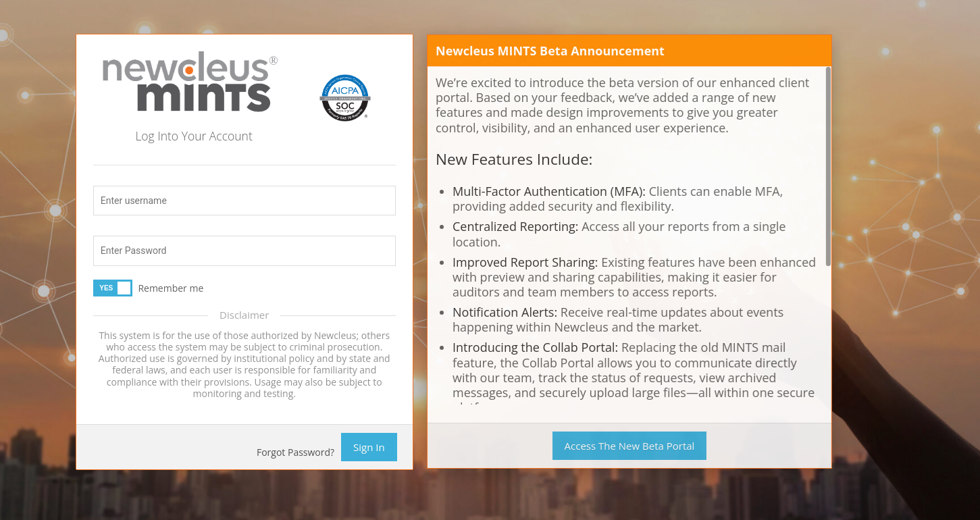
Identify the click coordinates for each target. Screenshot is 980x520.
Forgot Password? (295, 452)
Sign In (369, 447)
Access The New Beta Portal (628, 446)
